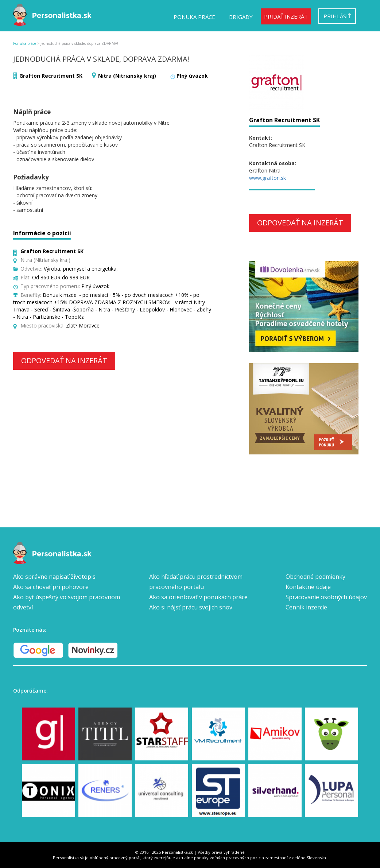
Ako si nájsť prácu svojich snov (191, 607)
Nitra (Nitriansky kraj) (127, 76)
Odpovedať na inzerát (64, 361)
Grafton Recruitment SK (51, 76)
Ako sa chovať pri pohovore (51, 587)
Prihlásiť (337, 16)
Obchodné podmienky (315, 577)
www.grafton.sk (267, 178)
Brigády (241, 17)
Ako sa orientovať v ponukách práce (198, 597)
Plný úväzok (192, 76)
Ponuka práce (194, 17)
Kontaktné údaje (308, 587)
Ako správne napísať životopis (54, 577)
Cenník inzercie (306, 607)
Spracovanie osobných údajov (326, 597)
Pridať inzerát (286, 16)
